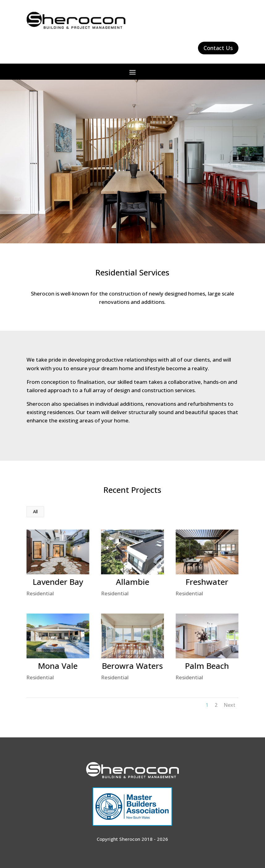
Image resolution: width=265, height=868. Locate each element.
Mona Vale (57, 666)
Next (229, 705)
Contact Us (218, 48)
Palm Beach (207, 666)
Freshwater (207, 582)
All (35, 512)
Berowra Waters (132, 666)
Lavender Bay (58, 582)
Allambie (132, 582)
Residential (40, 593)
